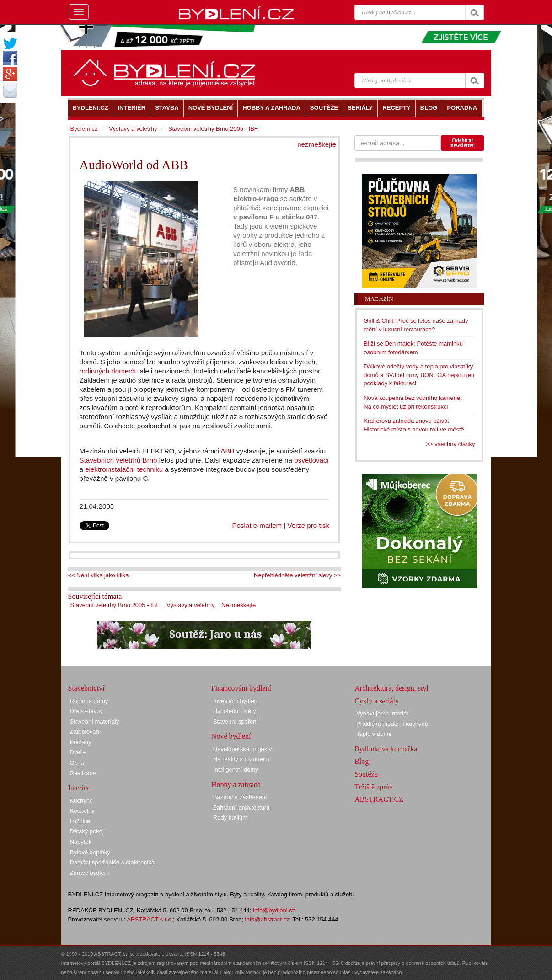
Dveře (78, 752)
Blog (362, 761)
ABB (227, 451)
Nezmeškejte (238, 605)
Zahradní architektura (241, 807)
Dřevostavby (86, 711)
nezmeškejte (317, 144)
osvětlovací (311, 460)
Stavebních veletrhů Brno (118, 460)
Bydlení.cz (84, 129)
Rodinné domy (89, 701)
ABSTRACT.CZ (379, 799)
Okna (77, 763)
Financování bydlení (241, 688)
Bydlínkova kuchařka (386, 749)
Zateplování (86, 732)
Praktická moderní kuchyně (392, 724)
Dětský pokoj (87, 831)
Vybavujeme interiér (382, 713)
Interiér (79, 788)
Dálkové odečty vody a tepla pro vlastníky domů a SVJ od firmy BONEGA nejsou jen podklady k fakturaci (419, 375)
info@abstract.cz (267, 919)
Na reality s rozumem (241, 759)
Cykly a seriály (377, 701)
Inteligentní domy (236, 770)
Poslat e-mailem (257, 525)
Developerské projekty (243, 749)
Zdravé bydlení (90, 873)
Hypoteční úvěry (235, 711)
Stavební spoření (236, 722)
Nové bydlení (231, 736)
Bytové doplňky (90, 852)
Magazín (379, 299)
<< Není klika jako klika (99, 575)
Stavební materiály (95, 722)
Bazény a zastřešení (240, 797)
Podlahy (81, 742)
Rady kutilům (230, 818)
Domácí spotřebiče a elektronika (113, 862)
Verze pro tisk (308, 525)
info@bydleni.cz (274, 910)
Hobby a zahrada (236, 785)
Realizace (83, 773)
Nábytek (81, 842)
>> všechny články (451, 444)
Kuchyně (82, 801)
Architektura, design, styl (391, 688)
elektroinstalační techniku (124, 469)
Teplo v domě (374, 734)
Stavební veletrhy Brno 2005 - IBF (115, 605)
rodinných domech (108, 371)
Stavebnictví (86, 688)
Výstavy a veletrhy (191, 605)
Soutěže (366, 774)
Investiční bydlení (236, 701)
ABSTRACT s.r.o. (150, 919)
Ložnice (80, 821)
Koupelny (82, 811)
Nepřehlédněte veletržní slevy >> (297, 575)
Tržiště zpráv (373, 787)
